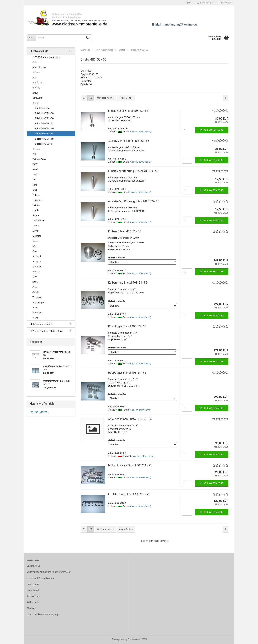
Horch (35, 210)
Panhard (37, 256)
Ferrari (36, 175)
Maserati (37, 236)
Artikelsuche (33, 602)
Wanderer (37, 313)
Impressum (33, 584)
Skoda (36, 292)
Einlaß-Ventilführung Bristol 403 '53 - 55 (133, 171)
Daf (34, 154)
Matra (35, 241)
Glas (35, 190)
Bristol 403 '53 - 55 (44, 134)
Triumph (37, 297)
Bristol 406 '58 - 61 (44, 144)
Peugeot (37, 261)
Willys (35, 318)
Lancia (36, 226)
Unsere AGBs (34, 566)
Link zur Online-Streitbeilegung (42, 614)
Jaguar (36, 215)
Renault (36, 272)
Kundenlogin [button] (205, 3)
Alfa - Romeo (39, 67)
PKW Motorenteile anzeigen (46, 57)
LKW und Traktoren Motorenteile (46, 331)
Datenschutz (33, 590)
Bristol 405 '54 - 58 (44, 139)
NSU (35, 246)
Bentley (36, 88)
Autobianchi (38, 82)
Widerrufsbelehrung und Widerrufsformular (49, 572)
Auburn (36, 72)
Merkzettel (225, 3)
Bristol (36, 103)
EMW (35, 169)
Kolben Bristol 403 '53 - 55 (125, 231)
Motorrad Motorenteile (41, 324)
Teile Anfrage (34, 596)
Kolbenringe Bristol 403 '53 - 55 (128, 283)
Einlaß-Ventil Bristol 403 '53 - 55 (128, 111)
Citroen (36, 149)
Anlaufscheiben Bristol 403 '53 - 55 (130, 419)
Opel (35, 251)
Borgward (37, 98)
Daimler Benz (39, 159)
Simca (36, 287)
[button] (189, 3)
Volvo (35, 307)
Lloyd (35, 231)
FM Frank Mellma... (39, 412)
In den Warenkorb (212, 130)
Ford (35, 185)
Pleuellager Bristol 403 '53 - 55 (127, 326)
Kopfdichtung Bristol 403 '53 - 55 (129, 494)
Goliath (36, 195)
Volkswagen (39, 302)
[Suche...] (31, 38)
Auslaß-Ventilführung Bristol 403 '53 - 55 (134, 201)
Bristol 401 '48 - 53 (44, 123)
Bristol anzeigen (43, 108)
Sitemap (31, 608)
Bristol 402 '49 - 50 (44, 128)
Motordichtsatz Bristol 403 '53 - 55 (130, 465)
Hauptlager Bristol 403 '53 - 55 (127, 373)
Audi (35, 77)
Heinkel (36, 205)
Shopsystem (118, 639)
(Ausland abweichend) (140, 132)
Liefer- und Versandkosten (40, 578)
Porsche (37, 267)
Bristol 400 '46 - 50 (44, 113)
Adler (35, 62)
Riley (35, 277)
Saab (35, 282)
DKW (35, 164)
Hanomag (37, 200)
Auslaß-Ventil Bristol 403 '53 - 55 (129, 141)
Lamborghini (39, 221)
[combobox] (106, 98)
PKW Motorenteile (39, 51)
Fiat (34, 180)
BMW (35, 93)
